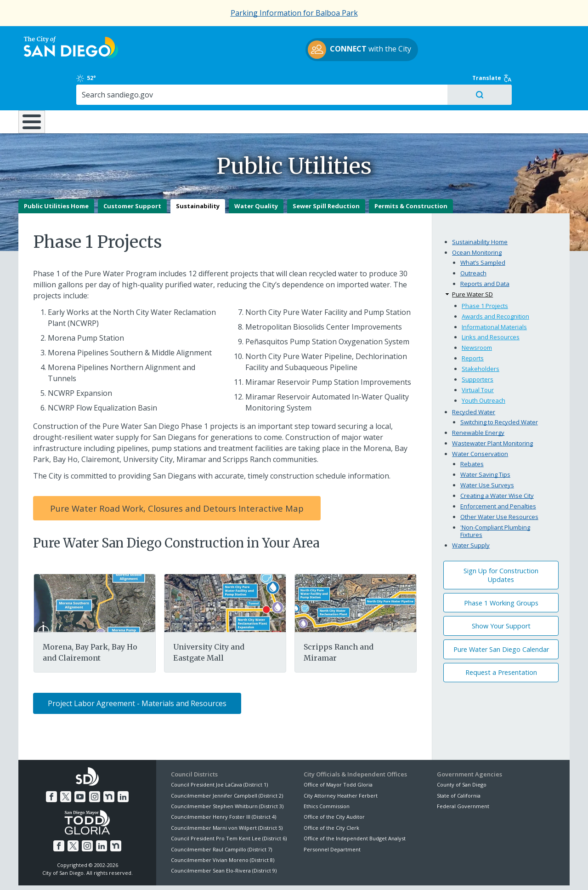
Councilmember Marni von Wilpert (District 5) (227, 796)
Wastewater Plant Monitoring (492, 411)
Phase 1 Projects (485, 273)
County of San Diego (462, 752)
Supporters (478, 347)
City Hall (524, 82)
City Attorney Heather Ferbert (341, 763)
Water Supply (471, 513)
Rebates (472, 432)
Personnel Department (332, 817)
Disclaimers (179, 872)
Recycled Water (474, 380)
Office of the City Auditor (334, 784)
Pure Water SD (472, 262)
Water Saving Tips (485, 442)
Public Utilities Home (56, 174)
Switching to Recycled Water (499, 390)
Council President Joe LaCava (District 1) (219, 752)
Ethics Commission (327, 774)
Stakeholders (481, 337)
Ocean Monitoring (477, 220)
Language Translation (334, 872)
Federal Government (463, 774)
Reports (473, 326)
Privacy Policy (226, 872)
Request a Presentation (501, 640)
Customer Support (132, 174)
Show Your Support (501, 594)
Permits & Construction (411, 174)
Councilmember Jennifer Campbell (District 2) (227, 763)
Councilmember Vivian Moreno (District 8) (223, 828)
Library (346, 82)
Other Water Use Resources (499, 485)
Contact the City (399, 872)
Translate (550, 38)
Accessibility (274, 872)
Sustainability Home (480, 210)
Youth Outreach (483, 368)
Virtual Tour (478, 358)
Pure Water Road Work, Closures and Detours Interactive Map (177, 476)
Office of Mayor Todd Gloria (338, 752)
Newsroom (477, 315)
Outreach (473, 241)
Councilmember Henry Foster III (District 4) (223, 784)
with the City (292, 51)
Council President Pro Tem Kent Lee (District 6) (229, 806)
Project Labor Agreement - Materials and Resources (137, 671)
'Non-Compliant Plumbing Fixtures (495, 499)
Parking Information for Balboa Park (294, 13)
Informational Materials (494, 294)
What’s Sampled (483, 230)
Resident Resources (179, 82)
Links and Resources (491, 305)
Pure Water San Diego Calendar (501, 617)
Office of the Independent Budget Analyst (355, 806)
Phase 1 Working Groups (501, 570)
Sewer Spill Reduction (326, 174)
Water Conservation (480, 422)
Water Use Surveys (487, 453)
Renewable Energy (478, 400)
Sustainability (198, 174)
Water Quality (256, 174)
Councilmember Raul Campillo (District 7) (221, 817)
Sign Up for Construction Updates (501, 543)
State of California (459, 763)
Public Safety (434, 82)
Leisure (96, 82)
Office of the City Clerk (331, 796)
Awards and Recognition (495, 284)
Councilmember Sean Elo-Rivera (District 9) (224, 838)
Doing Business (262, 82)
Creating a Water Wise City (497, 463)
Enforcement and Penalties (498, 474)
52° (442, 38)
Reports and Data (485, 251)
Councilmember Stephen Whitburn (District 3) (227, 774)
